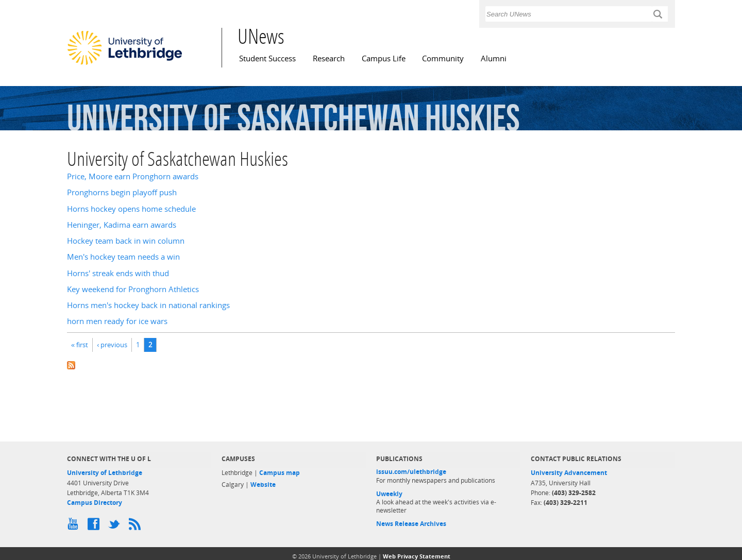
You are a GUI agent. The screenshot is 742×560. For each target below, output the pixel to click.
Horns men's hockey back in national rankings (148, 305)
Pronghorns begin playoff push (122, 192)
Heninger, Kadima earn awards (122, 225)
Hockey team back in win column (126, 241)
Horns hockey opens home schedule (131, 209)
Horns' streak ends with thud (118, 273)
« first (80, 345)
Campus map (280, 473)
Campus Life (384, 58)
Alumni (494, 58)
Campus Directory (95, 503)
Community (443, 58)
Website (263, 485)
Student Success (267, 58)
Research (329, 58)
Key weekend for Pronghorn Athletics (133, 289)
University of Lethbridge (105, 473)
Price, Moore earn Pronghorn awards (133, 176)
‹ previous (112, 345)
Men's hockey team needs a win (123, 257)
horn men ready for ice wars (117, 321)
